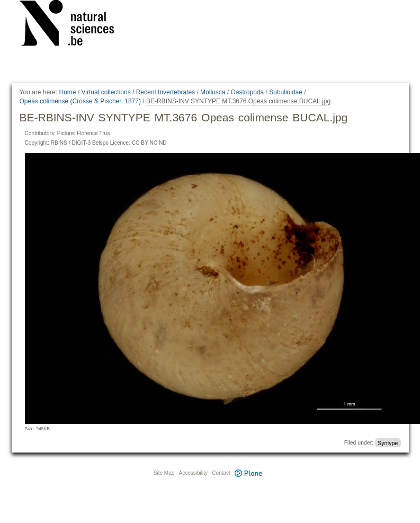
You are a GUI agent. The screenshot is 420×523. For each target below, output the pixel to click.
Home (67, 92)
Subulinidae (286, 92)
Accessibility (193, 473)
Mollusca (213, 92)
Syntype (388, 442)
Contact (221, 473)
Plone (249, 473)
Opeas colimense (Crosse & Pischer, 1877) (80, 101)
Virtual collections (106, 92)
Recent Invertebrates (166, 92)
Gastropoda (247, 92)
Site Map (164, 473)
